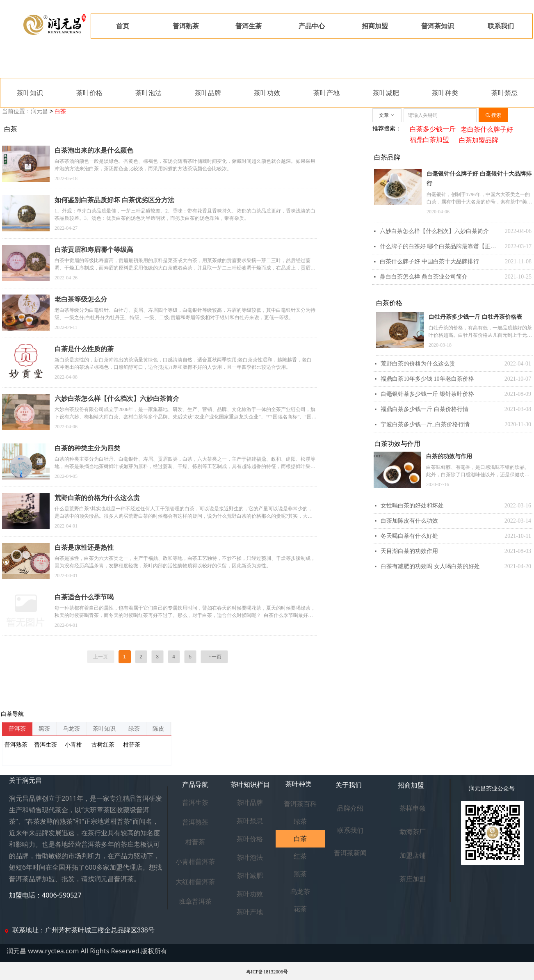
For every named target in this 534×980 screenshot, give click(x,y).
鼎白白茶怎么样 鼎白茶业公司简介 (424, 277)
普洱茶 (17, 729)
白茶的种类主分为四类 (87, 448)
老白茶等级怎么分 (81, 299)
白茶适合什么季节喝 (84, 597)
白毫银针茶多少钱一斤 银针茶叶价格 (427, 394)
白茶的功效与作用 (449, 456)
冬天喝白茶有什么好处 (409, 536)
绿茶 (134, 729)
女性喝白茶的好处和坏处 (412, 506)
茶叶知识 (104, 729)
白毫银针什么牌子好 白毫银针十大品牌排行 (479, 179)
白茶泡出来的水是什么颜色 (94, 150)
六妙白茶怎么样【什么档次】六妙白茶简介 (117, 399)
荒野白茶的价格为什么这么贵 (418, 364)
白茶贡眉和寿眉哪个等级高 (94, 250)
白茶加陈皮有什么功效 (409, 521)
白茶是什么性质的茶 (84, 349)
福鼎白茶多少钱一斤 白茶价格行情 (424, 409)
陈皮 (158, 729)
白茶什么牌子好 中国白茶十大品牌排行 (429, 262)
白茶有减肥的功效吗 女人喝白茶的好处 (430, 566)
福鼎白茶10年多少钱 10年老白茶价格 (427, 379)
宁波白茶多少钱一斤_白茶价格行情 (425, 424)
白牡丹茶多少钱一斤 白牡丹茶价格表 (475, 317)
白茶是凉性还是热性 (84, 547)
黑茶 (44, 729)
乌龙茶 (71, 729)
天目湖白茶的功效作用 (409, 551)
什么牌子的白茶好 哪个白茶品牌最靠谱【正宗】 (440, 246)
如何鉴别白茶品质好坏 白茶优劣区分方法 (114, 200)
